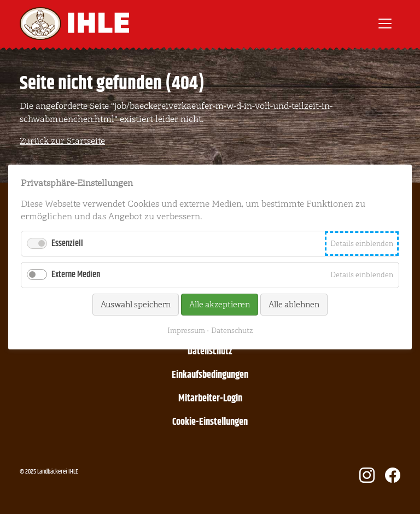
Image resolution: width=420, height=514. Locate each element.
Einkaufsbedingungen (210, 375)
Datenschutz (210, 352)
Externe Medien (76, 275)
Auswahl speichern (136, 305)
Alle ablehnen (294, 305)
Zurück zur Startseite (62, 141)
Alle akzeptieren (220, 305)
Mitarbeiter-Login (210, 399)
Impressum (186, 331)
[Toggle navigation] (385, 24)
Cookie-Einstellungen (210, 422)
